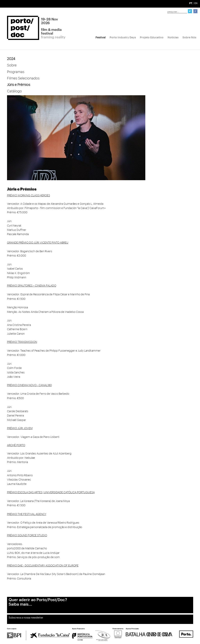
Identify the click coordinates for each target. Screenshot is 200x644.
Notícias (173, 37)
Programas (16, 72)
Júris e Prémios (19, 85)
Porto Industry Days (123, 37)
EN (196, 3)
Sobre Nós (189, 37)
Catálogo (14, 91)
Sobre (12, 65)
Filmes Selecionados (23, 78)
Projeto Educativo (152, 37)
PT (191, 3)
